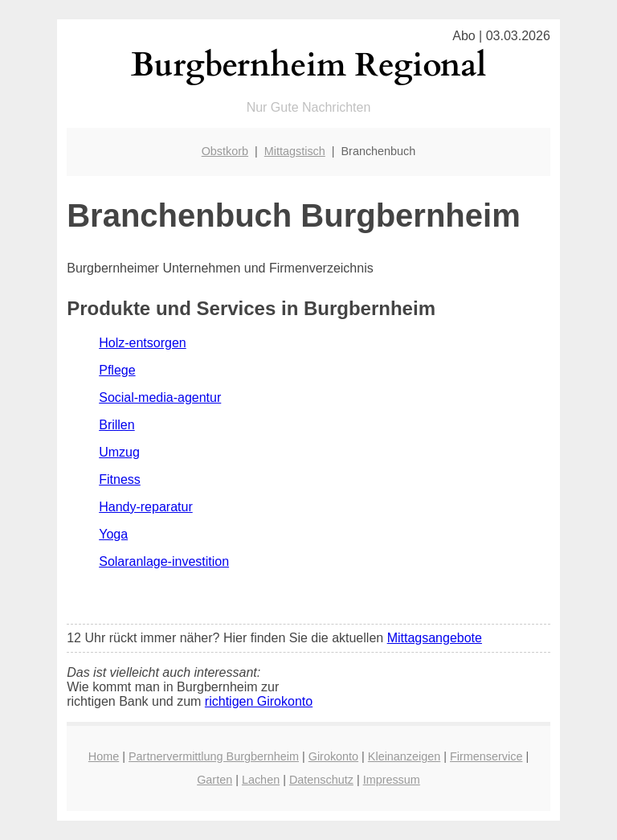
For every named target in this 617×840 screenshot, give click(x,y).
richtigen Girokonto (259, 701)
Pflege (117, 370)
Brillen (116, 425)
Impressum (392, 780)
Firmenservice (486, 756)
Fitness (120, 479)
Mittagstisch (295, 151)
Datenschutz (321, 780)
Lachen (261, 780)
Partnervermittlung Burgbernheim (214, 756)
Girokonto (333, 756)
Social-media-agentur (160, 397)
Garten (215, 780)
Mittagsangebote (435, 638)
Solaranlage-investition (164, 561)
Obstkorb (225, 151)
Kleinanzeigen (404, 756)
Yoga (113, 534)
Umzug (119, 452)
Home (104, 756)
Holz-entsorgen (143, 343)
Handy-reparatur (146, 507)
